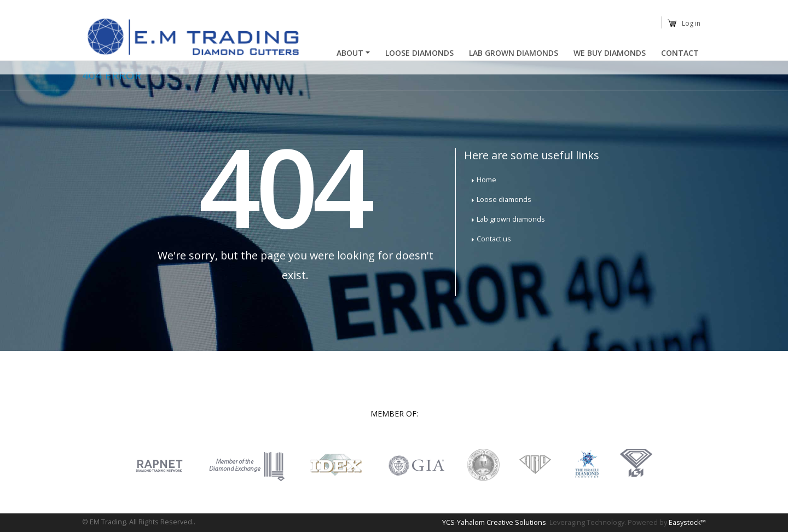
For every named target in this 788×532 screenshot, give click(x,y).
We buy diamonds (610, 53)
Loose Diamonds (419, 53)
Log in (691, 23)
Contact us (494, 239)
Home (486, 180)
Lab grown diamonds (511, 219)
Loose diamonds (504, 199)
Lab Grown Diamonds (514, 53)
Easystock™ (687, 522)
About (350, 53)
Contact (680, 53)
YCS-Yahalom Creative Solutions (494, 522)
